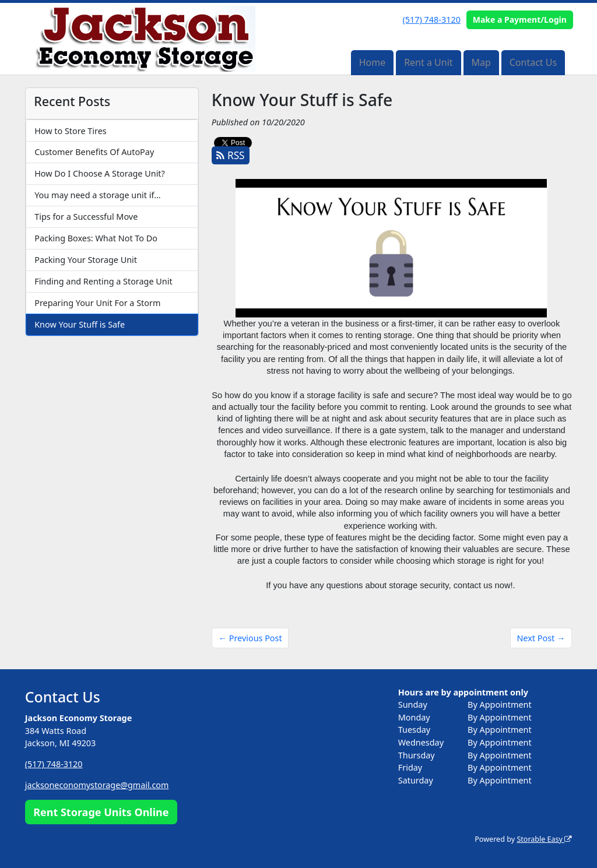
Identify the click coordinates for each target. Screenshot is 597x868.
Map (481, 62)
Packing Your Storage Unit (86, 260)
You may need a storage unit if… (97, 195)
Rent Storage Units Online (101, 812)
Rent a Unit (428, 62)
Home (373, 62)
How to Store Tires (70, 131)
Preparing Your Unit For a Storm (97, 303)
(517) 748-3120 (432, 20)
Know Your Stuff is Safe (80, 324)
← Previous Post (250, 638)
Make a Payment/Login (520, 20)
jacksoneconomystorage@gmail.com (97, 785)
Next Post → (541, 638)
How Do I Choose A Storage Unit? (100, 173)
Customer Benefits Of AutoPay (94, 152)
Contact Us (533, 62)
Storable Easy (544, 839)
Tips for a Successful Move (86, 217)
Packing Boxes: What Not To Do (96, 238)
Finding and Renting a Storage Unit (103, 281)
